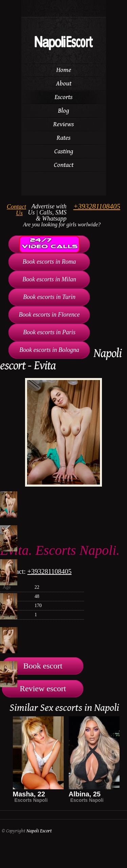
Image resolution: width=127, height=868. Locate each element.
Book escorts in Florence (49, 315)
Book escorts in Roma (49, 262)
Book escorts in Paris (49, 332)
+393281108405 (97, 206)
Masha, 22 (29, 794)
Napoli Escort (39, 831)
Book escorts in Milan (49, 279)
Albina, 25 (85, 794)
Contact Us (16, 210)
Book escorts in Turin (49, 297)
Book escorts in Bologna (49, 350)
